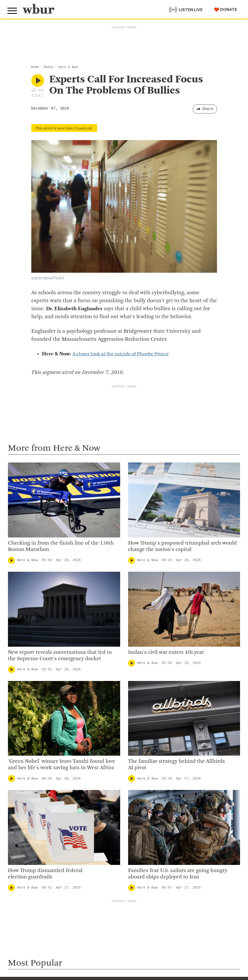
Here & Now (68, 67)
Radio (49, 67)
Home (35, 67)
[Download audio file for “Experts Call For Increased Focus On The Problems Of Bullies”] (34, 90)
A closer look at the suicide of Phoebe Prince (125, 354)
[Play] (11, 560)
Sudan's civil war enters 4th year (167, 653)
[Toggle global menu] (13, 10)
